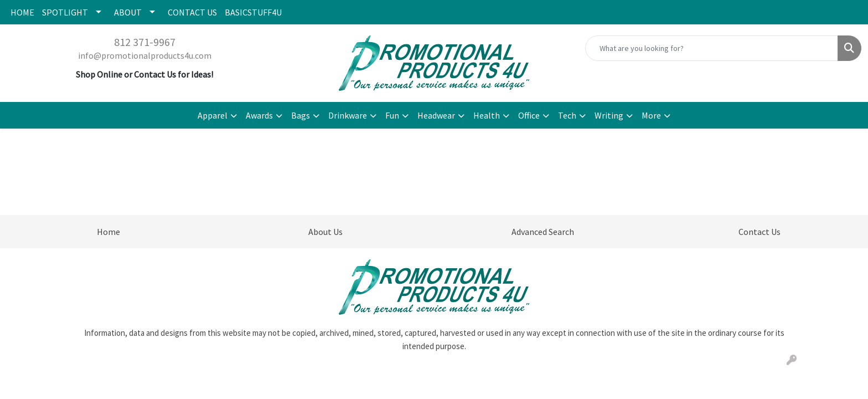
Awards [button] (259, 115)
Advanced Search (543, 232)
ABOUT (128, 12)
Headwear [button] (436, 115)
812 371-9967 (145, 42)
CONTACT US (192, 12)
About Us (325, 232)
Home (108, 232)
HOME (22, 12)
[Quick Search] (712, 48)
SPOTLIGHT (65, 12)
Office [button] (529, 115)
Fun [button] (392, 115)
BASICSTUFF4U (253, 12)
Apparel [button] (213, 115)
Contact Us (759, 232)
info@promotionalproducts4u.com (145, 55)
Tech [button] (567, 115)
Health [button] (487, 115)
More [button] (651, 115)
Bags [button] (301, 115)
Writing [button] (609, 115)
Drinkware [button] (348, 115)
